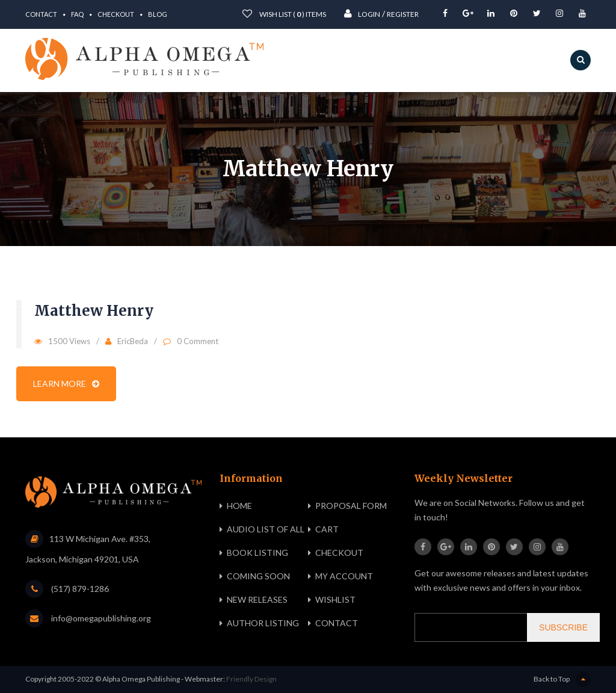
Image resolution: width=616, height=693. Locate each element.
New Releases (257, 599)
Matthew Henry (94, 311)
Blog (158, 14)
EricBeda (133, 341)
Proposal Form (351, 506)
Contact (41, 14)
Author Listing (263, 623)
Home (239, 506)
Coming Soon (258, 576)
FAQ (77, 14)
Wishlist (335, 599)
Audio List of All (266, 529)
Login (362, 14)
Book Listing (257, 553)
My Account (344, 576)
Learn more (66, 383)
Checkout (116, 14)
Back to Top (562, 679)
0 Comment (198, 341)
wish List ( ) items (284, 14)
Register (403, 14)
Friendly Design (251, 679)
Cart (327, 529)
